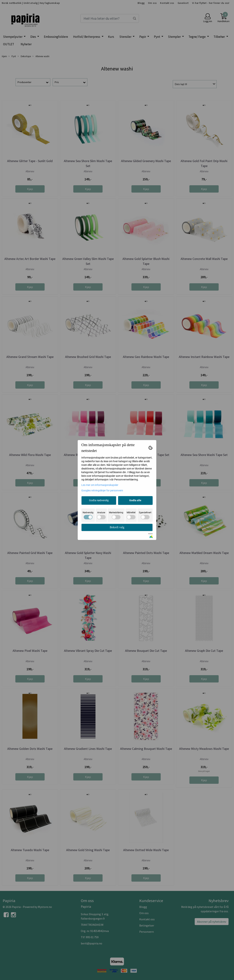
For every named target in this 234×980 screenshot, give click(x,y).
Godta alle (135, 500)
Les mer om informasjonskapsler (100, 485)
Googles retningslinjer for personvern (102, 490)
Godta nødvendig (99, 500)
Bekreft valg (117, 527)
